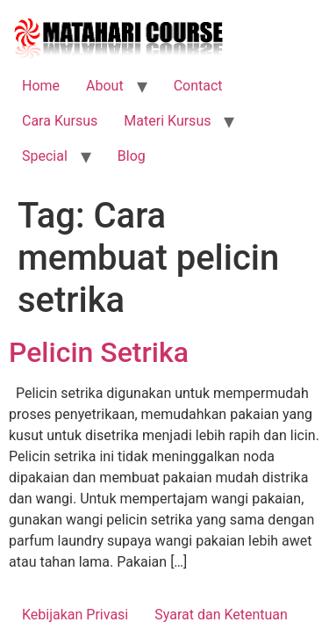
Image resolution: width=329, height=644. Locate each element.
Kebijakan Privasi (75, 615)
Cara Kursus (60, 121)
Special (45, 156)
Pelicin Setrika (99, 352)
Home (41, 86)
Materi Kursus (167, 121)
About (105, 86)
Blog (132, 156)
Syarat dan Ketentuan (221, 615)
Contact (198, 86)
